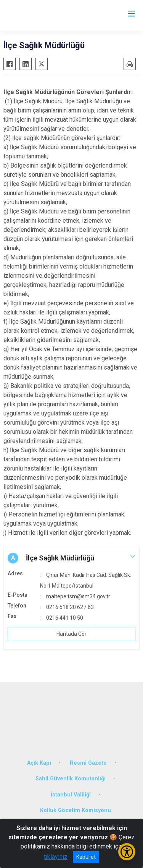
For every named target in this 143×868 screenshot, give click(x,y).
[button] (71, 558)
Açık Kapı (39, 763)
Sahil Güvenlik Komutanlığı (71, 779)
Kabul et (86, 857)
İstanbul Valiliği (71, 795)
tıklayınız (56, 857)
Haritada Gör (71, 634)
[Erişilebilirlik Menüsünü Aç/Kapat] (127, 852)
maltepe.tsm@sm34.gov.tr (78, 596)
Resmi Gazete (88, 763)
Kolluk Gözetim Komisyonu (76, 810)
